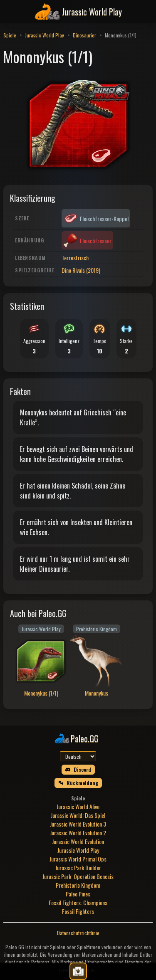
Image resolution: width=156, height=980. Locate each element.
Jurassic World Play (45, 35)
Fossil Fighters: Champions (78, 902)
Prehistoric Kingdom (78, 885)
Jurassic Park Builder (78, 868)
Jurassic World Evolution (78, 841)
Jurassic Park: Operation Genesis (78, 876)
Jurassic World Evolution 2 (78, 833)
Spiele (10, 35)
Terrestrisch (75, 258)
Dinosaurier (84, 35)
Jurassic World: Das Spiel (78, 815)
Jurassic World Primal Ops (78, 859)
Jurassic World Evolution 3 (78, 824)
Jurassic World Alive (78, 806)
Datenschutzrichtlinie (78, 933)
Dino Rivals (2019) (81, 270)
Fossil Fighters (78, 911)
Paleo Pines (78, 894)
